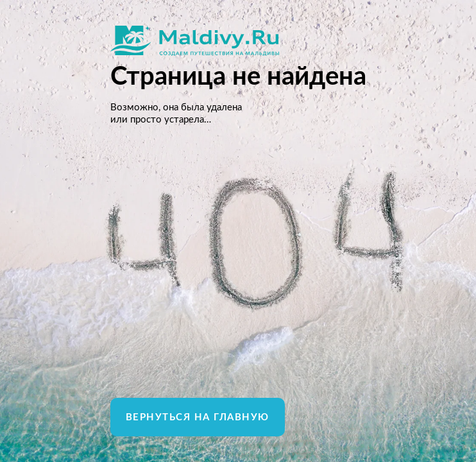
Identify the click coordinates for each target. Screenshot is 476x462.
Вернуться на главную (198, 417)
